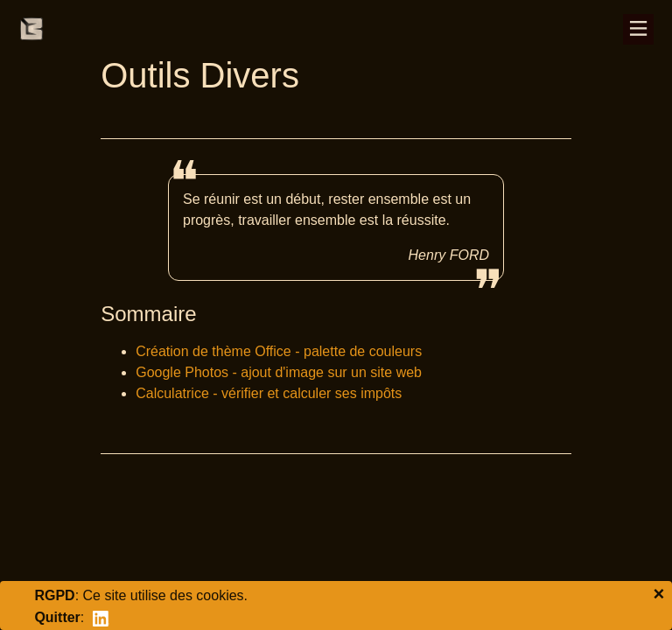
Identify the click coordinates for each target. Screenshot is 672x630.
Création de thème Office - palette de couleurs (279, 351)
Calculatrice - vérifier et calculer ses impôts (269, 393)
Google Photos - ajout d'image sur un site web (279, 372)
